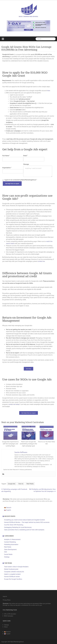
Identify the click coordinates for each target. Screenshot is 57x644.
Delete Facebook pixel (11, 569)
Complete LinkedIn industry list (14, 572)
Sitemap (6, 625)
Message (26, 164)
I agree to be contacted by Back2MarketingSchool (20, 180)
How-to (21, 484)
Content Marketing (10, 542)
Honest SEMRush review (12, 576)
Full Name (6, 156)
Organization (7, 168)
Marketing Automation (11, 544)
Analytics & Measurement (12, 539)
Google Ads (12, 484)
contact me (41, 261)
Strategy (7, 557)
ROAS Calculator (9, 616)
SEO (6, 552)
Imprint (5, 596)
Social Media (8, 554)
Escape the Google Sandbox (13, 579)
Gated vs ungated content (12, 574)
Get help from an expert (12, 184)
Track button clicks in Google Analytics (16, 567)
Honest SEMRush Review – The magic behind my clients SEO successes (27, 522)
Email (25, 156)
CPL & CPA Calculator (10, 614)
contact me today (14, 404)
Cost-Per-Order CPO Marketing (14, 525)
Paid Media (30, 484)
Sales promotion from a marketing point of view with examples (24, 530)
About (6, 627)
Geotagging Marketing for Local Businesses (18, 527)
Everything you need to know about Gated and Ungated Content (24, 520)
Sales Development (10, 549)
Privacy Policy (7, 600)
